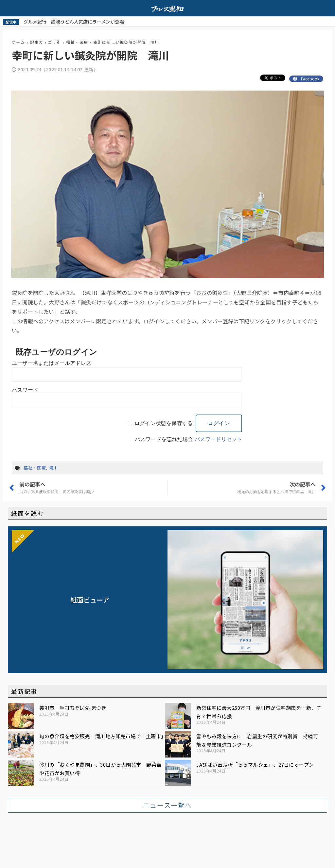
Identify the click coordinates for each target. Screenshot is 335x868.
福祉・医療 (77, 42)
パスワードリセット (219, 439)
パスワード (25, 390)
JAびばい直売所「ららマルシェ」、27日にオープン (255, 764)
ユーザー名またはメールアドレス (52, 363)
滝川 (54, 467)
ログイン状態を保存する (164, 423)
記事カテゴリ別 (45, 42)
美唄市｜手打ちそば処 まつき (73, 707)
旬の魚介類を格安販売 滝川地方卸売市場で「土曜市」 (103, 736)
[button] (167, 805)
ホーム (18, 42)
